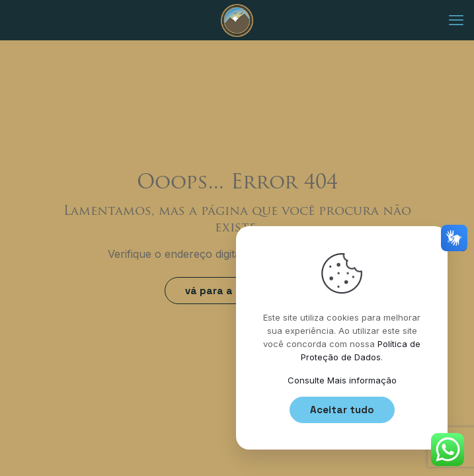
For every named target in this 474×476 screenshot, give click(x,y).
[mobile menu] (456, 20)
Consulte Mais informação (342, 380)
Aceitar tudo (342, 410)
